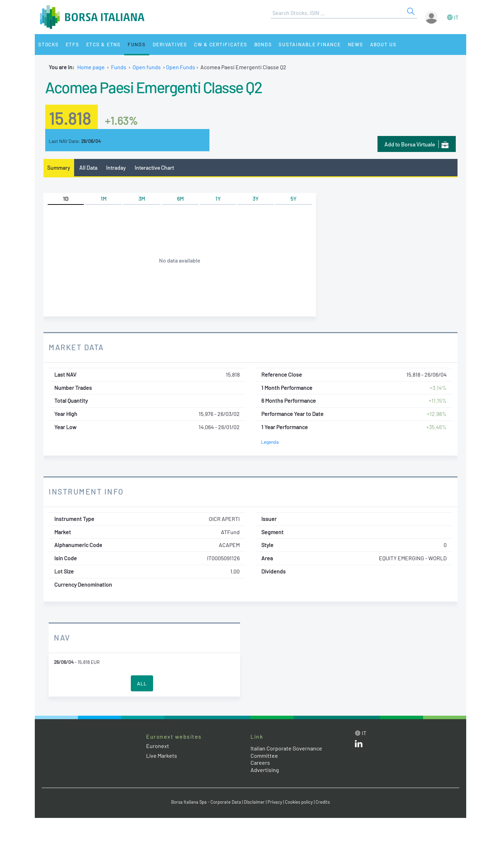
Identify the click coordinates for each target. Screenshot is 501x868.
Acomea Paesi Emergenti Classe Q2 (153, 87)
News (356, 44)
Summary (59, 167)
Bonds (263, 44)
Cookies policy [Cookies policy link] (299, 802)
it (456, 17)
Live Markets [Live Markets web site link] (162, 756)
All (142, 684)
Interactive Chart (154, 167)
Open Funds (181, 67)
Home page (91, 67)
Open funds (147, 67)
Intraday (116, 167)
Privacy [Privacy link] (275, 802)
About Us (383, 44)
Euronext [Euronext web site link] (158, 746)
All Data (88, 167)
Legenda (270, 442)
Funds (137, 44)
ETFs (73, 44)
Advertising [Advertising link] (265, 770)
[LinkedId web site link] (359, 745)
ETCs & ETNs (104, 44)
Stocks (49, 44)
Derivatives (170, 44)
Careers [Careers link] (260, 762)
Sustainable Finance (310, 44)
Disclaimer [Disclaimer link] (254, 802)
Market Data (76, 347)
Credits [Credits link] (323, 802)
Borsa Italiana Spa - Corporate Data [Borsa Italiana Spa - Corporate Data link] (206, 802)
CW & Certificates (221, 44)
